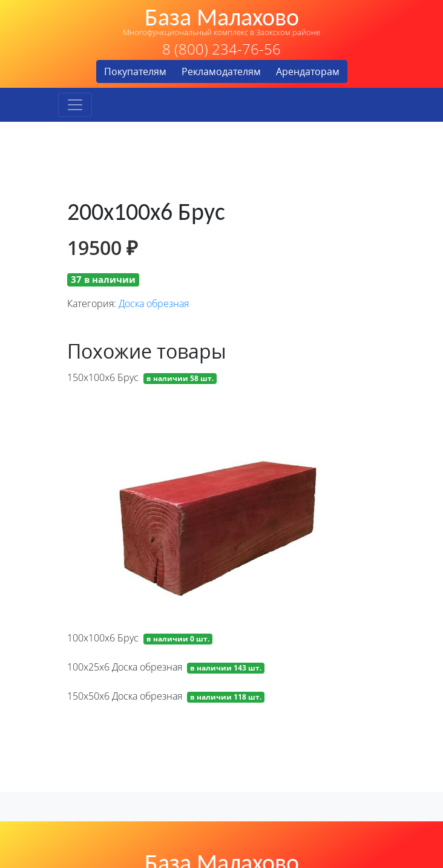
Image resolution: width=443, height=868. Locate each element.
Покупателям (135, 71)
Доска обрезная (154, 303)
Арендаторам (308, 71)
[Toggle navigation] (75, 105)
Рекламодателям (221, 71)
